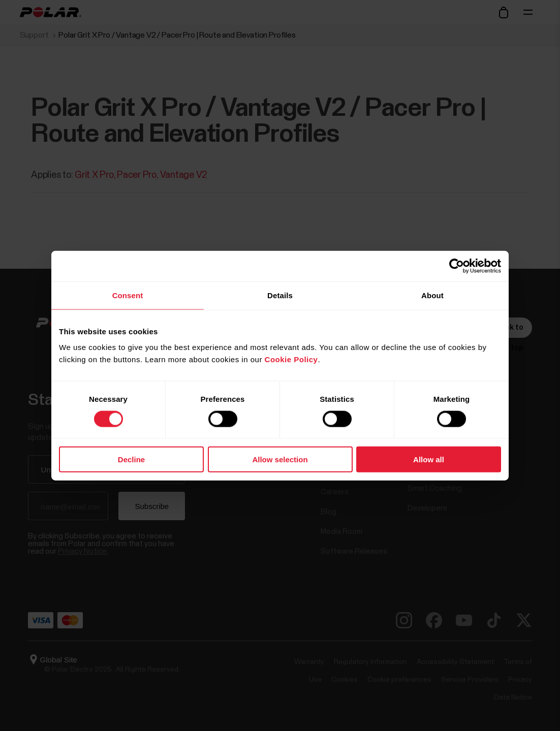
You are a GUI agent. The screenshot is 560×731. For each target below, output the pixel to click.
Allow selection (280, 459)
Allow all (429, 459)
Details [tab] (280, 295)
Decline (131, 459)
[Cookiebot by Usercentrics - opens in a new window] (457, 266)
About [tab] (432, 295)
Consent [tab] (128, 295)
